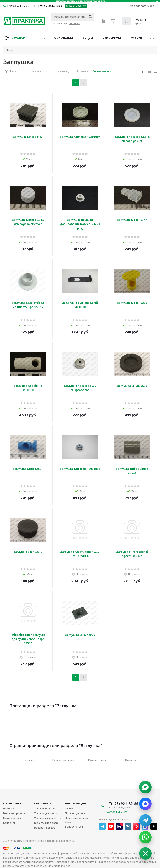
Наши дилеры (12, 818)
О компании (63, 38)
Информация (75, 803)
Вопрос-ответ (74, 826)
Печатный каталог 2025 (77, 820)
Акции (88, 38)
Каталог (18, 38)
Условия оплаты (45, 808)
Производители (75, 813)
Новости (9, 808)
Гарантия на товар (46, 823)
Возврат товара (45, 828)
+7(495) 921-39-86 (18, 6)
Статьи (70, 808)
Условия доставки (46, 813)
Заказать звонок (76, 6)
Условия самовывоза (48, 818)
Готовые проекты (15, 813)
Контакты (10, 823)
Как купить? (112, 38)
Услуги (137, 38)
